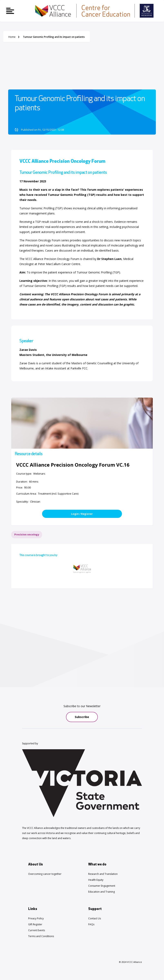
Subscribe (82, 717)
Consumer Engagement (102, 886)
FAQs (91, 924)
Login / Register (82, 514)
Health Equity (96, 880)
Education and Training (102, 892)
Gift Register (35, 924)
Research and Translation (103, 874)
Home (12, 37)
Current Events (37, 930)
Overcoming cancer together (45, 874)
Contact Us (95, 918)
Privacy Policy (36, 918)
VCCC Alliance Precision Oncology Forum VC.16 (73, 465)
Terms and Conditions (41, 936)
